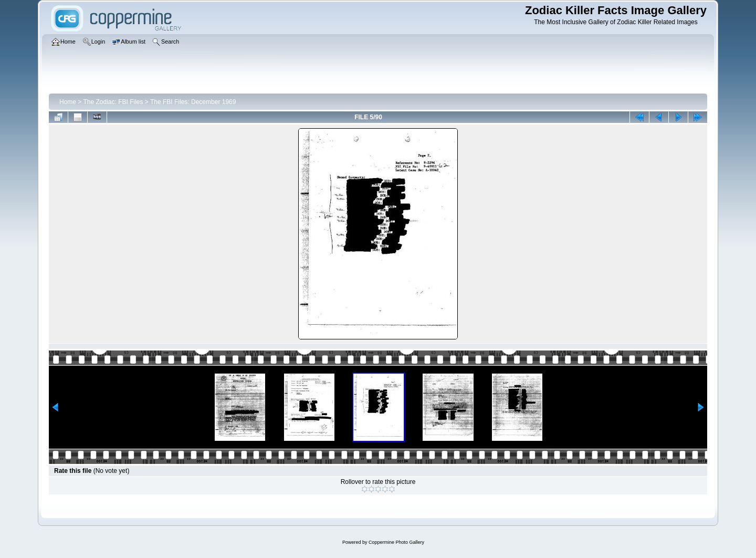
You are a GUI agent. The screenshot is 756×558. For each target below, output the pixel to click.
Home (68, 102)
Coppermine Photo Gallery (396, 542)
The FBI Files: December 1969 (193, 102)
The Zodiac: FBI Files (113, 102)
